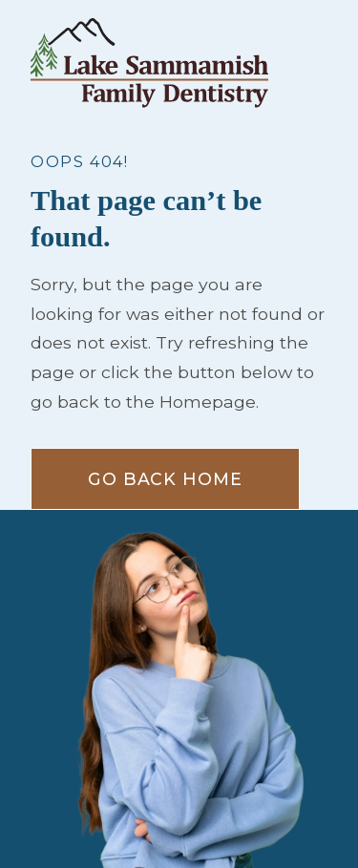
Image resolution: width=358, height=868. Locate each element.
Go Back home (165, 479)
